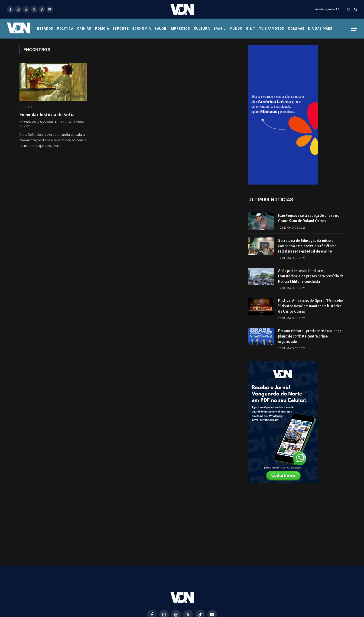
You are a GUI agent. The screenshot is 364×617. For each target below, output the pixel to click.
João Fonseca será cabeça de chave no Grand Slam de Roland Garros (309, 218)
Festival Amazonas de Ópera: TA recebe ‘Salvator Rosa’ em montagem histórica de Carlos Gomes (310, 306)
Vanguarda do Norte (40, 122)
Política (65, 29)
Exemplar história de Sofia (47, 114)
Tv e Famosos (272, 29)
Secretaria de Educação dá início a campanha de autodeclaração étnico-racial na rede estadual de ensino (308, 246)
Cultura (202, 29)
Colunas (296, 29)
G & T (251, 29)
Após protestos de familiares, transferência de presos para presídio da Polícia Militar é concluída (311, 276)
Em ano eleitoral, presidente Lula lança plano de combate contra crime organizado (310, 336)
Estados (45, 29)
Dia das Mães (320, 29)
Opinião (84, 29)
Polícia (102, 29)
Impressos (180, 29)
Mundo (236, 29)
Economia (142, 29)
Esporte (121, 29)
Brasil (220, 29)
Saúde (160, 29)
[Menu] (354, 29)
